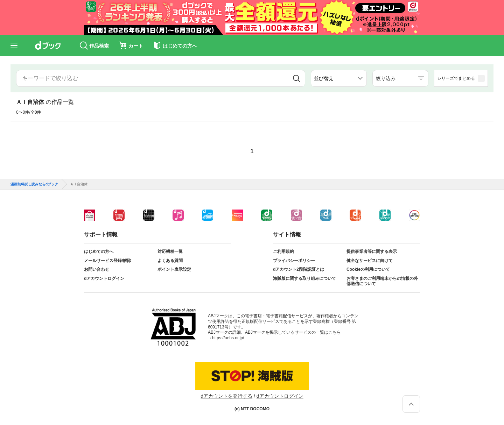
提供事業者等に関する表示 (372, 252)
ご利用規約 (283, 252)
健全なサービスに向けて (370, 261)
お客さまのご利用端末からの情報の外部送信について (382, 281)
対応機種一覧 (170, 252)
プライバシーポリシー (294, 261)
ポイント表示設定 (174, 269)
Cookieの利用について (368, 269)
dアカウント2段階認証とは (299, 269)
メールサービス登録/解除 (108, 261)
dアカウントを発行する (226, 396)
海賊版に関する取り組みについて (304, 278)
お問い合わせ (97, 269)
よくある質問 (170, 261)
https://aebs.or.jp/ (228, 338)
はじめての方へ (99, 252)
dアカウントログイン (104, 278)
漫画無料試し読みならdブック (34, 184)
